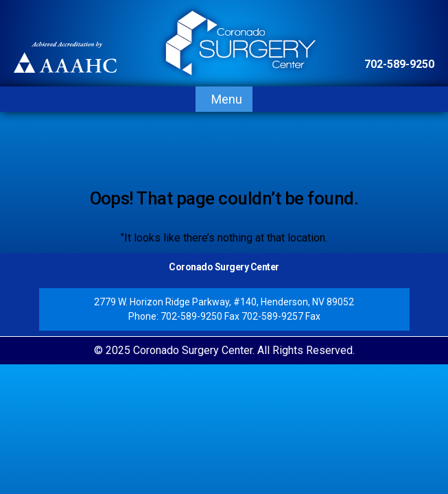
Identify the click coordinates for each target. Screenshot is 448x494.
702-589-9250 (399, 64)
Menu (227, 99)
